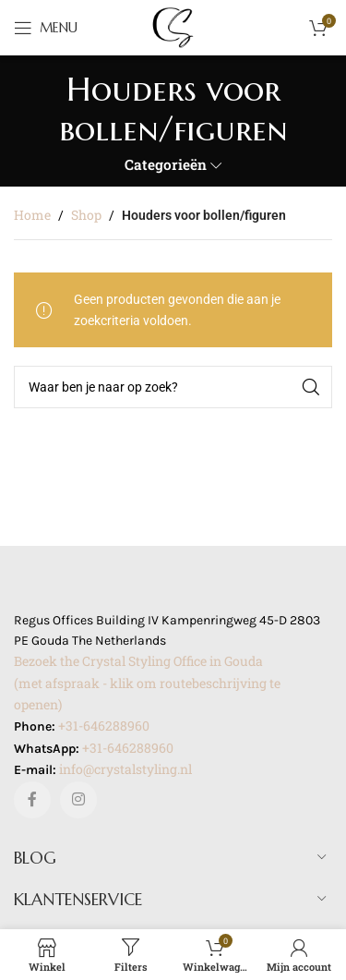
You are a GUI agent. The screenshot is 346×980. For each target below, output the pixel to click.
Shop (86, 215)
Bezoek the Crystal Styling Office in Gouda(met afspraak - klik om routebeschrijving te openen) (147, 683)
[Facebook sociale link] (32, 800)
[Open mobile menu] (46, 28)
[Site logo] (173, 26)
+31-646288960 (104, 726)
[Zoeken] (173, 387)
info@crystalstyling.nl (125, 769)
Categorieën (166, 165)
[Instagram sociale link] (78, 800)
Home (32, 215)
